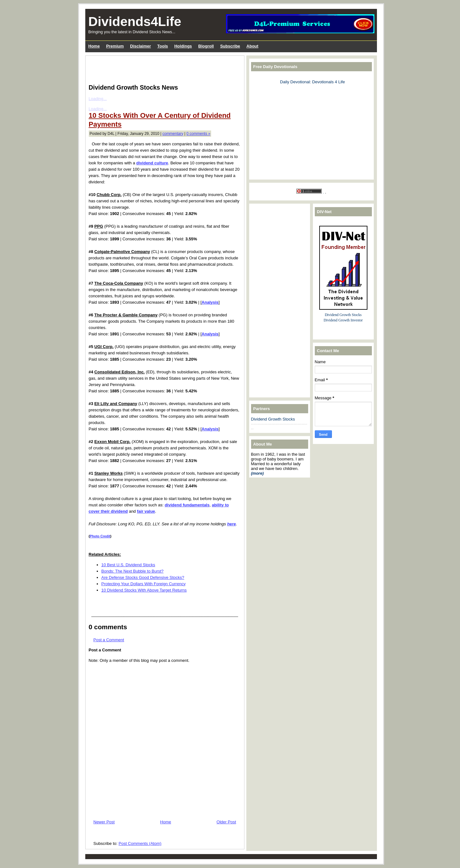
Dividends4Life (135, 22)
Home (166, 822)
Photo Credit (100, 536)
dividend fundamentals (187, 505)
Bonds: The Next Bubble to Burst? (133, 571)
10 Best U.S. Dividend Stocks (128, 565)
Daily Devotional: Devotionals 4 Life (312, 82)
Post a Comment (109, 640)
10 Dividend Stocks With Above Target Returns (144, 590)
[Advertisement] (163, 68)
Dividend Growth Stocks (273, 419)
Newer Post (104, 822)
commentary (173, 134)
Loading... (98, 99)
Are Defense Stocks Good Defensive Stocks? (143, 577)
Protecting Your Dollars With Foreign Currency (144, 584)
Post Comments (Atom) (140, 843)
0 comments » (198, 134)
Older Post (226, 822)
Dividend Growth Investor (343, 320)
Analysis (210, 302)
